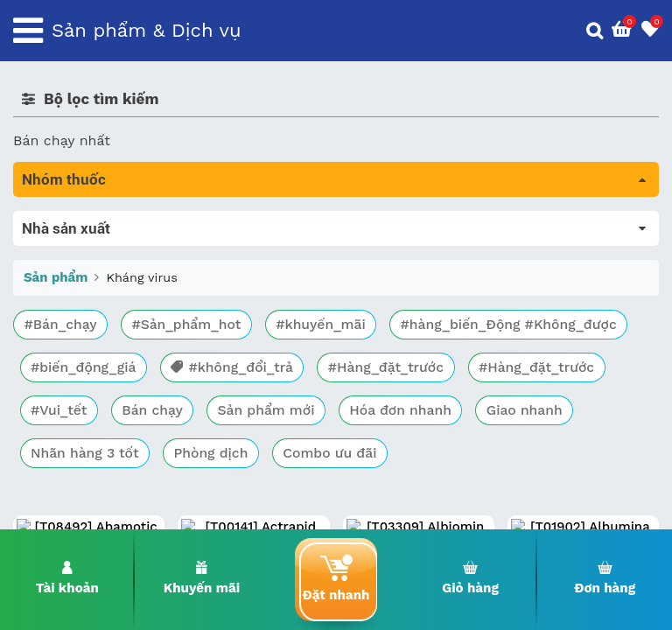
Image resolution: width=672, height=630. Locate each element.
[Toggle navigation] (28, 31)
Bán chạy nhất (62, 140)
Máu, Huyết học (66, 245)
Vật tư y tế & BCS (71, 441)
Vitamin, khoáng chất (85, 466)
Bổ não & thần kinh (78, 294)
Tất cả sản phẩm (70, 221)
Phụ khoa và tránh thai (90, 368)
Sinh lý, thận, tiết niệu (88, 319)
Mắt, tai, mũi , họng (79, 417)
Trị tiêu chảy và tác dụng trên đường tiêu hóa (167, 270)
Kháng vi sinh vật (71, 392)
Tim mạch (47, 343)
